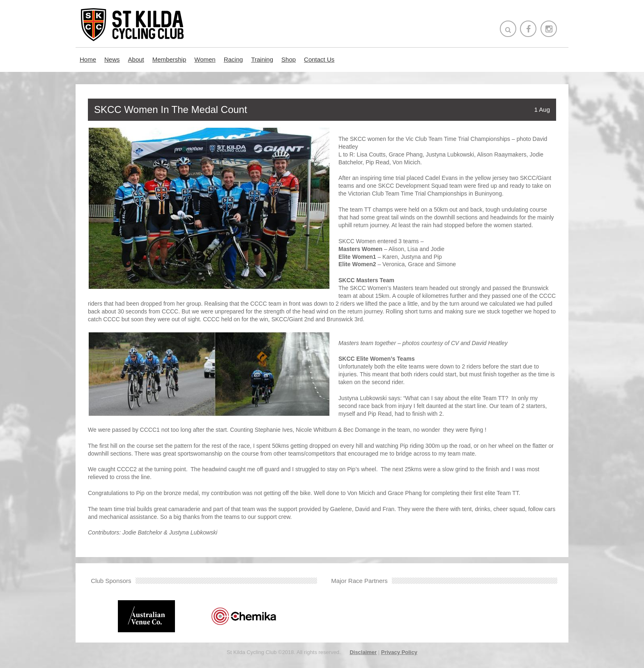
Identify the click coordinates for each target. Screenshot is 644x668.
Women (205, 59)
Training (262, 59)
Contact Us (319, 59)
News (112, 59)
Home (88, 59)
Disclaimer (363, 652)
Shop (289, 59)
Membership (169, 59)
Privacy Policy (399, 652)
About (136, 59)
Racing (233, 59)
